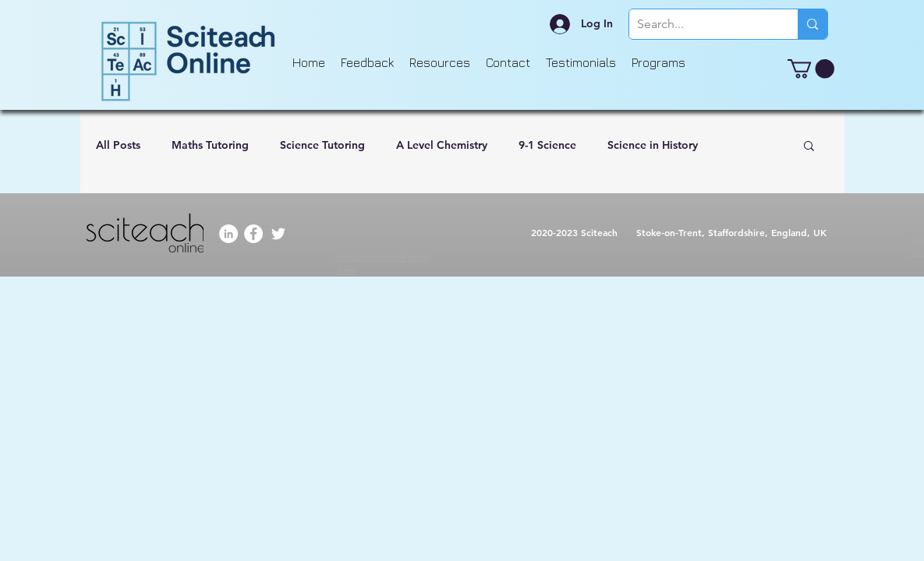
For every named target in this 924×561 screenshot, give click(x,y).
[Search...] (701, 24)
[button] (811, 69)
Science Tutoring (322, 145)
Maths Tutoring (210, 145)
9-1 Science (547, 145)
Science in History (653, 145)
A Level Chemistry (442, 145)
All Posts (118, 145)
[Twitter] (278, 234)
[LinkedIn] (228, 234)
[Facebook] (253, 234)
